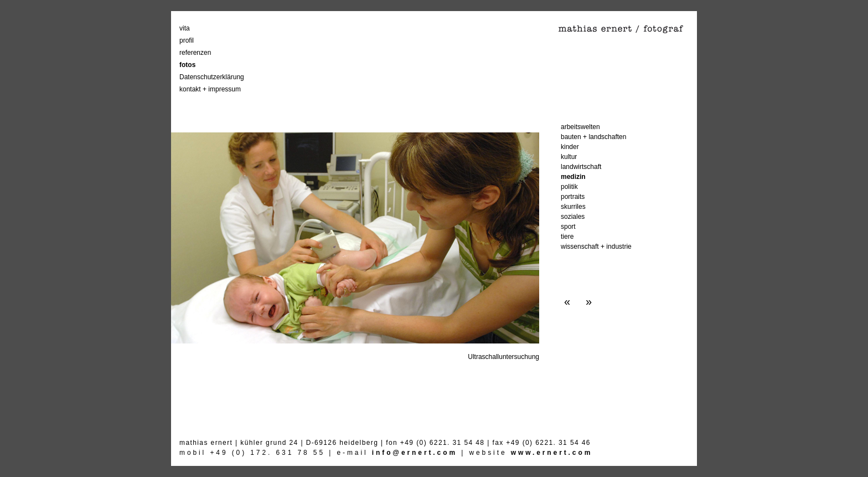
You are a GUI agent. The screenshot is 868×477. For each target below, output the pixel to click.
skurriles (573, 207)
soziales (573, 217)
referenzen (195, 53)
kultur (569, 157)
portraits (573, 197)
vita (185, 28)
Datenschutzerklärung (212, 77)
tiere (567, 237)
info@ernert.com (415, 453)
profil (187, 40)
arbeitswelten (580, 127)
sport (568, 227)
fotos (187, 65)
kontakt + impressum (210, 89)
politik (569, 187)
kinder (570, 147)
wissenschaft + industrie (596, 247)
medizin (573, 177)
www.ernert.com (552, 453)
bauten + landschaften (593, 137)
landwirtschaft (581, 167)
